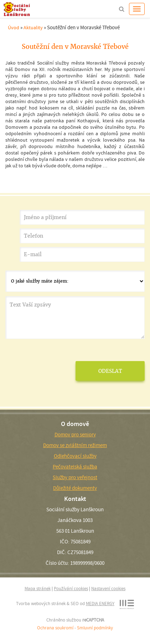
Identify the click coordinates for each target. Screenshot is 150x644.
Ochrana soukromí (55, 628)
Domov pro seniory (75, 435)
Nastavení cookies (108, 589)
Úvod (14, 27)
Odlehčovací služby (75, 456)
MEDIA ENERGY (100, 604)
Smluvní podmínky (95, 628)
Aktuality (33, 27)
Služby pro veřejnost (75, 477)
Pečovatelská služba (75, 467)
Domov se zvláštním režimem (75, 445)
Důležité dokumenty (75, 488)
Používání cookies (71, 589)
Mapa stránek (38, 589)
